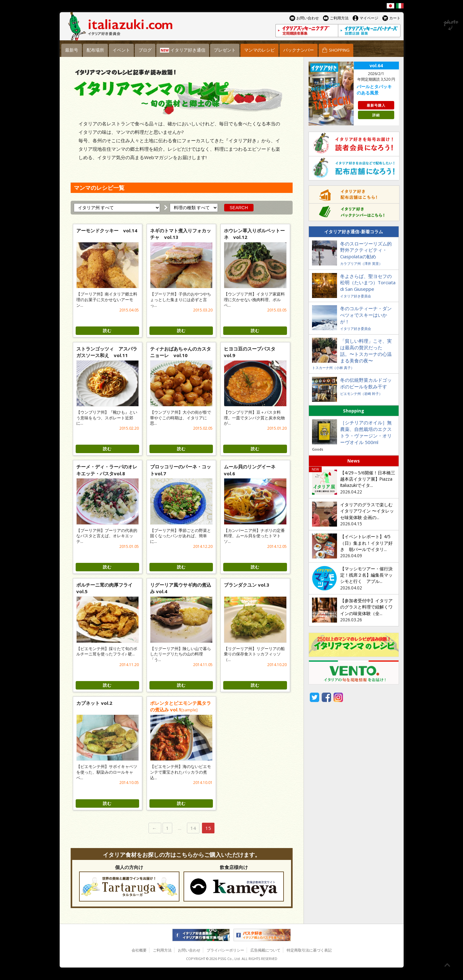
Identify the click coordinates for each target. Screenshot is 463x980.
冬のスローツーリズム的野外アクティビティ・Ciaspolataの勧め (366, 250)
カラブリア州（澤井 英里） (361, 263)
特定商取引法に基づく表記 (309, 950)
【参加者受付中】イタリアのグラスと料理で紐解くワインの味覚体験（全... (366, 607)
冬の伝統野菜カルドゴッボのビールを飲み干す (366, 383)
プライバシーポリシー (225, 950)
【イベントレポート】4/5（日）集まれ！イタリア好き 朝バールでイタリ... (366, 543)
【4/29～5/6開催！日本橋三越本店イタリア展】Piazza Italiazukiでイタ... (368, 479)
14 (193, 828)
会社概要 (139, 950)
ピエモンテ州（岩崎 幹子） (361, 394)
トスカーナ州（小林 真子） (333, 368)
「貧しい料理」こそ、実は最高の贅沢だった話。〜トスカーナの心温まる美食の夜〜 (366, 351)
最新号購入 (376, 105)
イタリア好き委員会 (356, 296)
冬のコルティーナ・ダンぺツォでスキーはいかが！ (366, 315)
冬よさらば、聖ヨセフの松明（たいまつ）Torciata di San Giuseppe (368, 283)
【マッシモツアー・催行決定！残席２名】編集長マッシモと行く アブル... (366, 575)
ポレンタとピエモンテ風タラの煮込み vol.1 (181, 706)
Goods (317, 449)
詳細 (376, 115)
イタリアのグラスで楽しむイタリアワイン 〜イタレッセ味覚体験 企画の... (367, 511)
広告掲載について (265, 950)
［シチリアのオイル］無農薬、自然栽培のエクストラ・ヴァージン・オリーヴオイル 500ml (366, 432)
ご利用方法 (162, 950)
